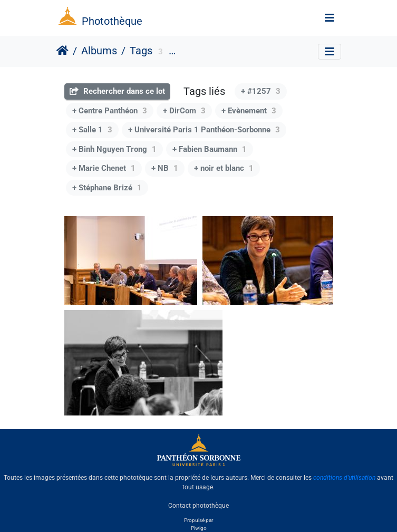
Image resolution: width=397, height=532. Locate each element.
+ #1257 (261, 91)
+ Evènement (249, 111)
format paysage (204, 52)
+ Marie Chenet (104, 168)
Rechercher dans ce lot (117, 91)
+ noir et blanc (224, 168)
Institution (260, 52)
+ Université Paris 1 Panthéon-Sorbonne (204, 130)
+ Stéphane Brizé (107, 188)
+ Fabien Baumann (210, 149)
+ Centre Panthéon (110, 111)
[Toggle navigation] (330, 18)
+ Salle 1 (92, 130)
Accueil (62, 51)
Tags (141, 51)
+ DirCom (184, 111)
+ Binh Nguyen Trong (114, 149)
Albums (99, 51)
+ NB (165, 168)
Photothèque (112, 21)
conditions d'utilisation (344, 478)
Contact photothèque (198, 505)
